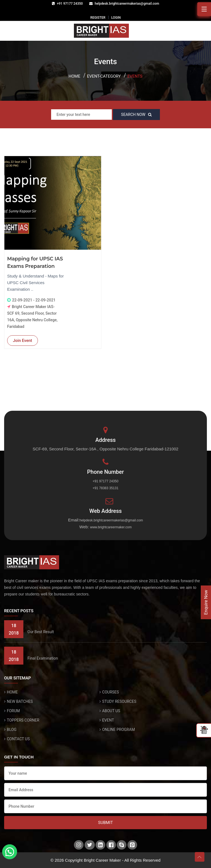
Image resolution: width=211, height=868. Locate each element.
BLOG (12, 730)
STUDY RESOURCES (119, 701)
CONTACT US (18, 739)
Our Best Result (41, 632)
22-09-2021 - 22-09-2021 (34, 300)
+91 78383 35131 (105, 488)
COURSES (111, 692)
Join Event (23, 341)
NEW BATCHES (20, 701)
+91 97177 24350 (70, 4)
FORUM (13, 711)
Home (75, 76)
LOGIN (116, 18)
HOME (12, 692)
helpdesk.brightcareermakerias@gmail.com (127, 4)
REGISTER (98, 18)
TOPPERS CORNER (23, 720)
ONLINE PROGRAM (119, 730)
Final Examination (43, 658)
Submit (105, 823)
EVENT (108, 720)
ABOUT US (111, 711)
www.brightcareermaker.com (111, 527)
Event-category (104, 76)
